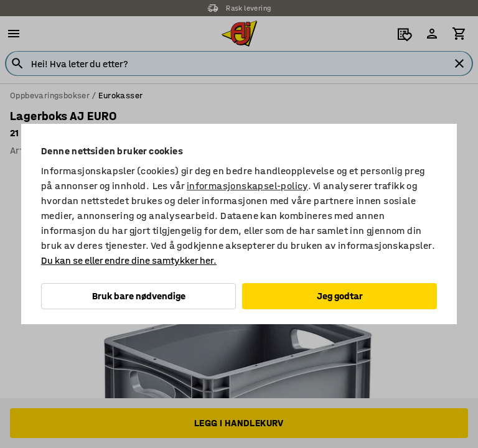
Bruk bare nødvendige (139, 296)
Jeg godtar (340, 296)
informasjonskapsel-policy (247, 186)
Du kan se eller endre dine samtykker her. (129, 260)
